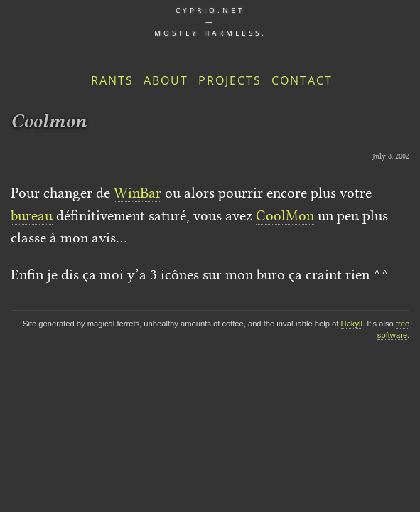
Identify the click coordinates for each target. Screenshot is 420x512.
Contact (302, 80)
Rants (112, 80)
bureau (32, 215)
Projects (230, 80)
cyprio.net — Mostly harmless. (210, 21)
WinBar (138, 193)
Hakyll (352, 324)
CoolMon (285, 215)
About (166, 80)
